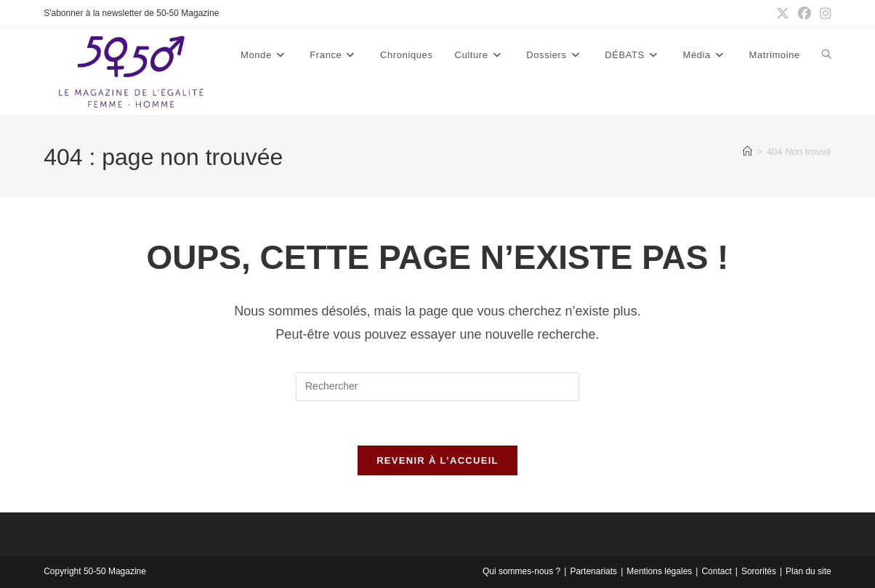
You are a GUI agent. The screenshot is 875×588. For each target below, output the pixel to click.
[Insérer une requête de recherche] (437, 387)
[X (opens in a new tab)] (783, 14)
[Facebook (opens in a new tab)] (805, 14)
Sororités (759, 571)
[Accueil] (747, 152)
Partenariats (593, 571)
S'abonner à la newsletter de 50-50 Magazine (131, 13)
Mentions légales (659, 571)
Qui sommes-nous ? (521, 571)
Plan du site (809, 571)
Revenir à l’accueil (437, 460)
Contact (716, 571)
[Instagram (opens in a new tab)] (823, 14)
